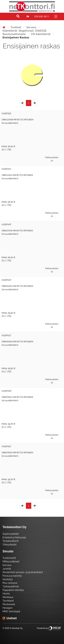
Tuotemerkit (9, 558)
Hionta (6, 594)
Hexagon (8, 608)
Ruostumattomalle (15, 34)
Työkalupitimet (11, 586)
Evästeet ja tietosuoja (14, 537)
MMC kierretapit (11, 611)
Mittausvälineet (11, 562)
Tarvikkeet (8, 601)
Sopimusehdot (11, 534)
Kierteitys (8, 579)
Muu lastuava (10, 583)
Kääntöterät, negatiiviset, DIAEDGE (25, 31)
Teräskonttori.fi (10, 541)
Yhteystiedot (10, 545)
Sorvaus (32, 27)
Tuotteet (16, 27)
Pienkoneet (9, 604)
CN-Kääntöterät (41, 34)
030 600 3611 (42, 16)
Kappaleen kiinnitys (13, 590)
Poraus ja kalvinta (12, 576)
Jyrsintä (7, 569)
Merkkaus (8, 597)
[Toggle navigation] (55, 16)
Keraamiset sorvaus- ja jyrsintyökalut (23, 572)
